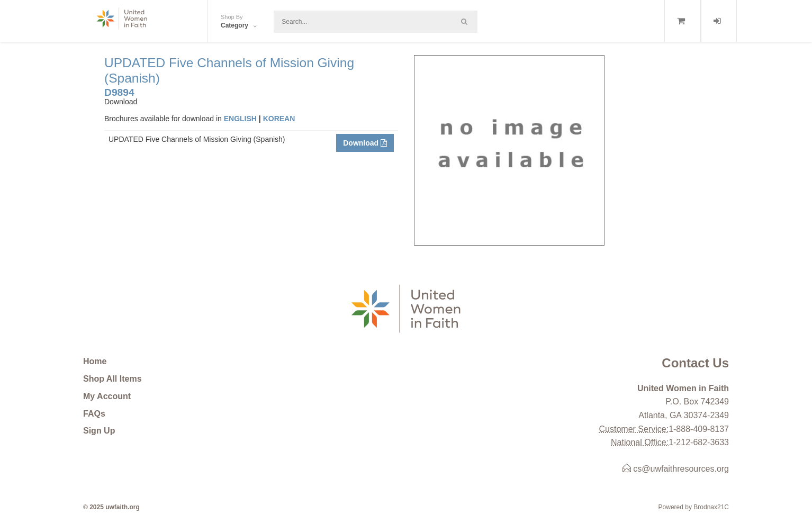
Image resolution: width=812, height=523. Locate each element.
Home (95, 361)
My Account (107, 396)
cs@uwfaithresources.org (676, 469)
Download (365, 143)
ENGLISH (240, 119)
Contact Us (695, 363)
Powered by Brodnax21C (694, 507)
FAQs (94, 414)
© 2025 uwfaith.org (111, 507)
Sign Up (99, 431)
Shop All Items (112, 379)
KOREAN (279, 119)
